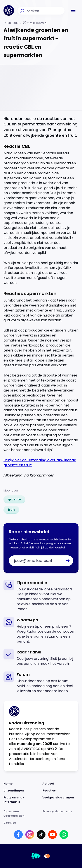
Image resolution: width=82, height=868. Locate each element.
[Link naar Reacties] (61, 791)
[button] (73, 10)
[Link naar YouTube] (52, 835)
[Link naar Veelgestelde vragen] (61, 800)
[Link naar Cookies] (41, 823)
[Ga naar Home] (9, 10)
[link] (14, 499)
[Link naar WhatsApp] (64, 835)
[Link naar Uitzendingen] (22, 791)
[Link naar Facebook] (18, 835)
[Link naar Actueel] (61, 784)
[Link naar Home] (22, 784)
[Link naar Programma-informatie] (22, 800)
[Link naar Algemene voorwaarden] (22, 814)
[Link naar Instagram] (30, 835)
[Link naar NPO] (47, 856)
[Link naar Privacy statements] (61, 814)
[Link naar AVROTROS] (36, 856)
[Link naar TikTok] (41, 835)
